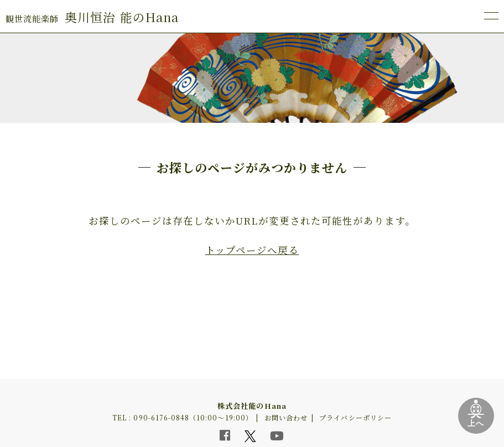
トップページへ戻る (252, 250)
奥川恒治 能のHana (92, 17)
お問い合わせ (286, 417)
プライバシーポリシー (355, 417)
